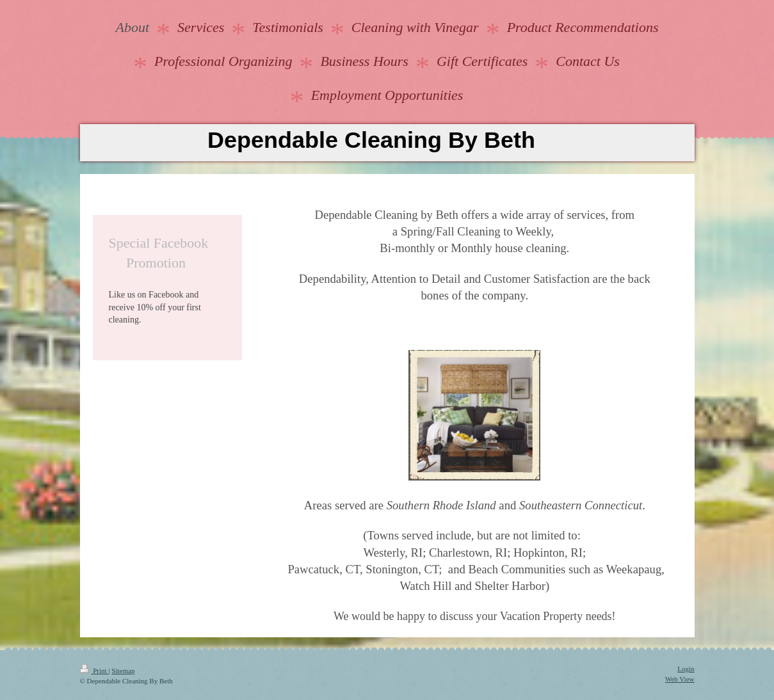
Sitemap (123, 671)
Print (94, 671)
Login (686, 669)
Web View (680, 679)
